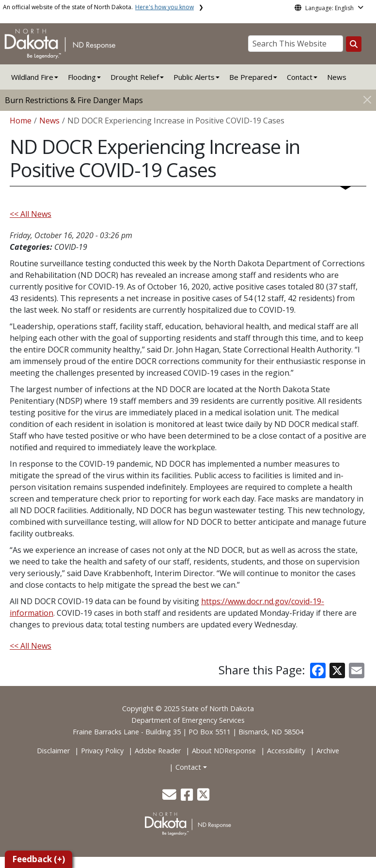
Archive (328, 751)
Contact (188, 767)
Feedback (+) (39, 859)
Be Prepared (251, 77)
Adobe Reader (158, 751)
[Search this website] (354, 44)
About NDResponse (224, 751)
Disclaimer (53, 751)
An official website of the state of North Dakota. (98, 7)
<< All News (31, 214)
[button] (170, 797)
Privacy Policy (102, 751)
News (337, 77)
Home (21, 121)
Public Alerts (194, 77)
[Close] (367, 99)
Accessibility (286, 751)
